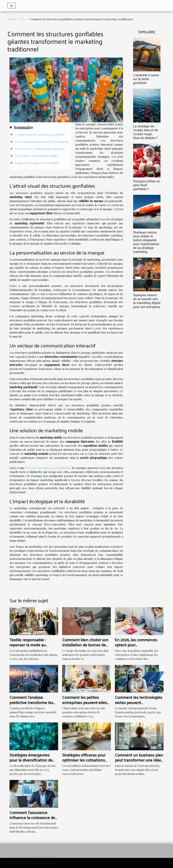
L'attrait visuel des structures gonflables (40, 135)
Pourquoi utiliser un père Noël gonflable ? (146, 185)
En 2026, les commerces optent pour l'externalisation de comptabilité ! (136, 647)
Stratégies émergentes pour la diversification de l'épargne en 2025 (31, 760)
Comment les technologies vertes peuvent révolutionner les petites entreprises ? (139, 705)
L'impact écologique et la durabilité (37, 163)
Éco (23, 19)
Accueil (12, 19)
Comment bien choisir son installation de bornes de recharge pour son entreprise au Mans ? (85, 647)
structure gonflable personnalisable (48, 468)
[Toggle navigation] (12, 6)
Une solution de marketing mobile (36, 156)
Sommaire (23, 127)
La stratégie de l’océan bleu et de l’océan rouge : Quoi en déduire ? (146, 132)
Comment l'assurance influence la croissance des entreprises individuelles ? (33, 817)
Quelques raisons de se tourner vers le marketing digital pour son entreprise (147, 301)
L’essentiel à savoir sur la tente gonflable (146, 79)
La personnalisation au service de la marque (42, 142)
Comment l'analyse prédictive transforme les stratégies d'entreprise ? (31, 702)
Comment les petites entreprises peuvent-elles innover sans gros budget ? (86, 702)
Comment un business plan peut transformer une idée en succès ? (139, 760)
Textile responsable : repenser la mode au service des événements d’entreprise (31, 647)
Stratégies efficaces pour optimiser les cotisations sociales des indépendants (85, 760)
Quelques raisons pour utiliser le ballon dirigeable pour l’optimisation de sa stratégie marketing (146, 242)
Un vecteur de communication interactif (40, 149)
